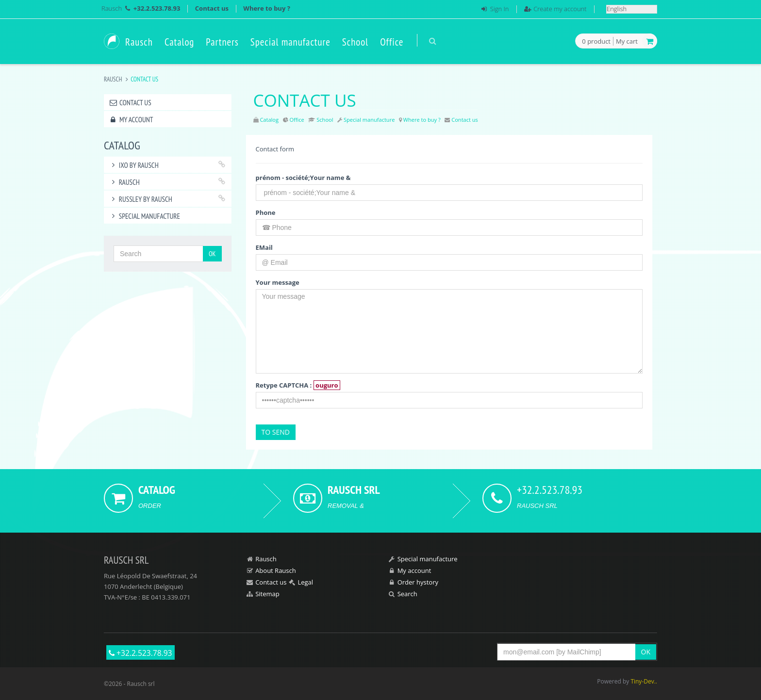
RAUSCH (124, 182)
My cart (627, 41)
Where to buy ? (267, 8)
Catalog (179, 42)
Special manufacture (290, 42)
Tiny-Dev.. (644, 681)
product (596, 42)
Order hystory (418, 582)
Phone (266, 212)
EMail (264, 247)
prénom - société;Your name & (303, 178)
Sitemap (267, 594)
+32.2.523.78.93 (141, 653)
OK (212, 254)
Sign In (500, 9)
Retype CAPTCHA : (298, 385)
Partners (222, 42)
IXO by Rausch (134, 165)
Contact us (212, 8)
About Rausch (276, 570)
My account (131, 120)
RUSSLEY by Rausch (141, 199)
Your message (278, 282)
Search (407, 594)
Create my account (560, 9)
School (355, 42)
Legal (305, 582)
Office (392, 42)
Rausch (112, 8)
